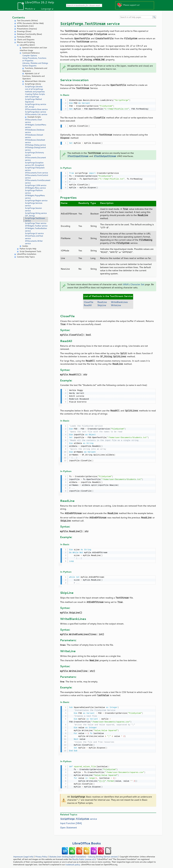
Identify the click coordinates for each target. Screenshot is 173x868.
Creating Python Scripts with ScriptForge (35, 95)
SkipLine (102, 304)
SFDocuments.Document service (35, 159)
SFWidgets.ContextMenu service (36, 126)
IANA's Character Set (133, 283)
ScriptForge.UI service (34, 233)
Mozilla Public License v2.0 (84, 857)
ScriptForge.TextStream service (35, 219)
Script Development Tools (30, 251)
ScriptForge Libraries (34, 87)
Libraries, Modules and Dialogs (35, 63)
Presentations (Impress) (27, 29)
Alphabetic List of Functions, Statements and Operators (33, 76)
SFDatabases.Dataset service (34, 136)
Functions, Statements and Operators (35, 70)
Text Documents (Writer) (27, 21)
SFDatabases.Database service (35, 131)
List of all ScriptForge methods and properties (35, 90)
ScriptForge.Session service (33, 209)
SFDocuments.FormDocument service (37, 182)
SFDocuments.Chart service (33, 121)
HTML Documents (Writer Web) (30, 23)
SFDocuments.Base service (36, 109)
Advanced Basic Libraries (35, 81)
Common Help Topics (26, 257)
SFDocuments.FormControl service (37, 177)
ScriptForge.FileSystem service (35, 169)
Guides (25, 246)
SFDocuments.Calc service (36, 114)
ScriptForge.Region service (36, 201)
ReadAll (88, 304)
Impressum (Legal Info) (23, 854)
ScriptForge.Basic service (36, 112)
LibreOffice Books (86, 841)
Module (29, 9)
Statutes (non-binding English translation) (68, 854)
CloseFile (88, 301)
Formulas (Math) (24, 37)
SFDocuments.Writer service (34, 242)
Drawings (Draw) (24, 31)
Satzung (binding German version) (103, 854)
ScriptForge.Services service (34, 204)
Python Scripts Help (28, 249)
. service (79, 816)
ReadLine (102, 301)
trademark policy (73, 862)
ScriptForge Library (33, 84)
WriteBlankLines (119, 301)
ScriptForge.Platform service (34, 192)
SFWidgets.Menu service (35, 188)
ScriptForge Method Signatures (33, 100)
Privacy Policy (41, 854)
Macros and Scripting (26, 42)
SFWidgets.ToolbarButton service (36, 230)
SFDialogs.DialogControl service (35, 149)
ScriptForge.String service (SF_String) (36, 214)
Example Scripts (34, 117)
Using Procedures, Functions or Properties (34, 59)
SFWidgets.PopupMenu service (35, 197)
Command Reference (31, 53)
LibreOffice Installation (27, 254)
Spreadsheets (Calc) (25, 26)
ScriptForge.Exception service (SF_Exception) (35, 164)
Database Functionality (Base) (29, 34)
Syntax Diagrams (29, 66)
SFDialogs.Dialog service (35, 145)
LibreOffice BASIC (27, 45)
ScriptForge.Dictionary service (34, 154)
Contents (18, 17)
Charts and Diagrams (26, 40)
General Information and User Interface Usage (33, 49)
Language (46, 9)
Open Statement (68, 825)
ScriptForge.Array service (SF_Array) (36, 106)
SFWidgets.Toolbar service (36, 226)
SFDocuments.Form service (36, 173)
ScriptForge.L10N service (36, 185)
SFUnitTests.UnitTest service (34, 237)
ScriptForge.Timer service (36, 223)
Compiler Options (30, 56)
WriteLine (116, 304)
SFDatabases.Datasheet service (35, 141)
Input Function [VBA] (71, 820)
